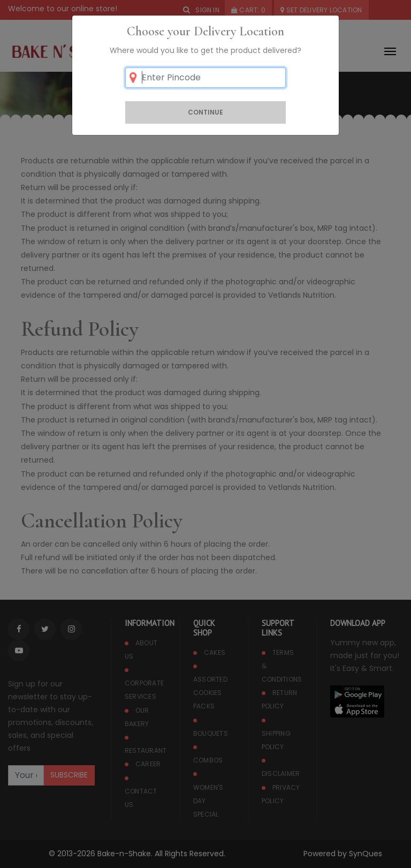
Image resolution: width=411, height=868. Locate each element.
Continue (205, 112)
